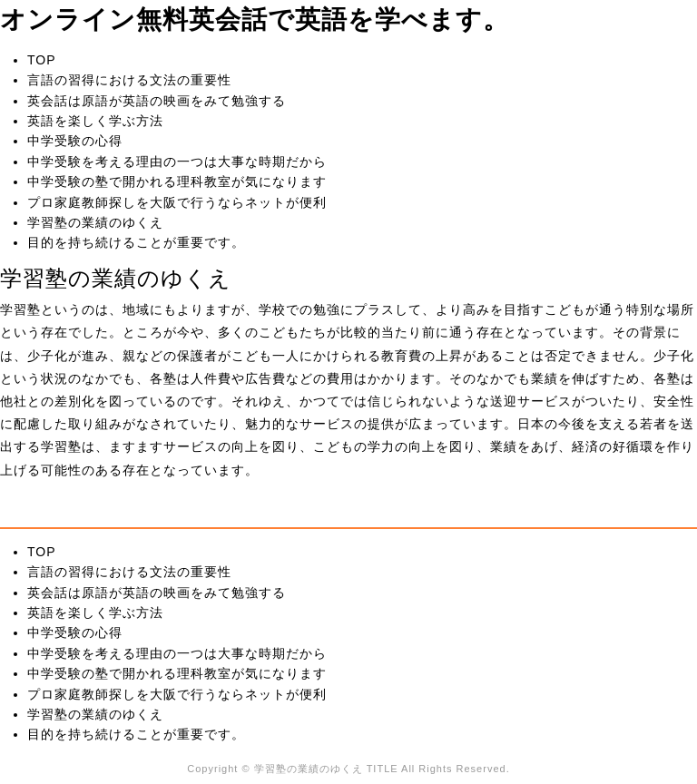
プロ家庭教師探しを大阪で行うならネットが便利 (177, 202)
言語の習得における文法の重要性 (129, 80)
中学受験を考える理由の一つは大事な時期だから (177, 162)
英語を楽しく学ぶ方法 (95, 121)
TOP (42, 60)
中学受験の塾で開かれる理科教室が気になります (177, 181)
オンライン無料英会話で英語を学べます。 (255, 20)
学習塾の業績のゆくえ (95, 222)
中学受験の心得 (75, 141)
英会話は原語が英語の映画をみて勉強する (157, 101)
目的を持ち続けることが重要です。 (136, 242)
